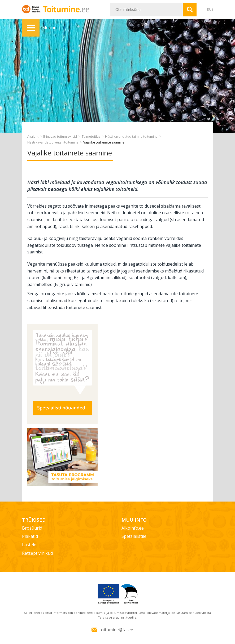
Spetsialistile (134, 536)
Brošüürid (32, 528)
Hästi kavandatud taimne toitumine (131, 137)
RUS (210, 9)
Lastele (29, 545)
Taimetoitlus (91, 137)
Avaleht (33, 137)
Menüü (31, 28)
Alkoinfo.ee (133, 528)
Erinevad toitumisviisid (60, 137)
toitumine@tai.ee (116, 630)
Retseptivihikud (37, 553)
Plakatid (30, 536)
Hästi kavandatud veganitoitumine (53, 142)
